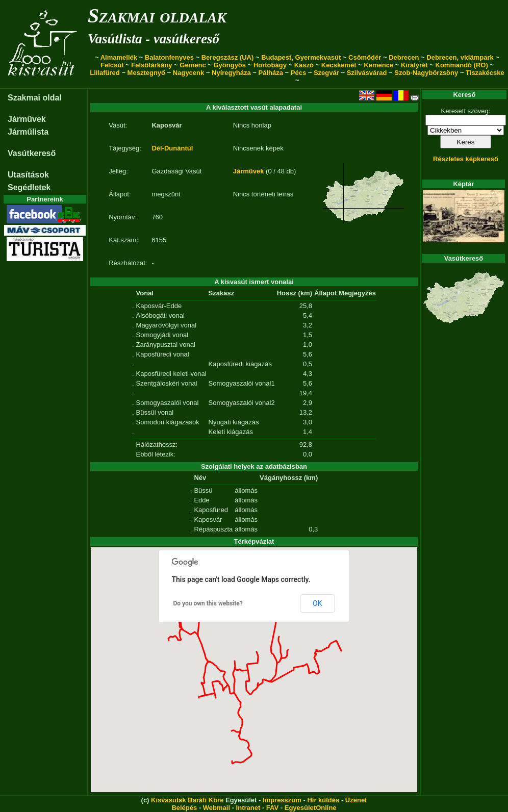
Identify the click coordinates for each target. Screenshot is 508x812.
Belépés (184, 808)
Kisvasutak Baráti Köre (187, 800)
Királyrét (414, 65)
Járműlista (28, 132)
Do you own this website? (208, 603)
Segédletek (29, 187)
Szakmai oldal (35, 98)
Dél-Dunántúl (172, 148)
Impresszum (282, 800)
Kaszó (304, 65)
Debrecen (404, 57)
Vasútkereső (32, 153)
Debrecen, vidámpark (460, 57)
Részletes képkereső (466, 159)
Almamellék (119, 57)
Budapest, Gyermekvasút (301, 57)
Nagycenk (188, 73)
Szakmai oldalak (157, 16)
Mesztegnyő (146, 73)
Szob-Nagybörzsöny (426, 73)
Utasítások (28, 175)
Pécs (298, 73)
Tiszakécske (485, 73)
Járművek (27, 119)
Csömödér (365, 57)
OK (317, 603)
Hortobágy (270, 65)
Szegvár (326, 73)
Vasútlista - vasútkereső (154, 39)
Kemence (378, 65)
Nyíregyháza (231, 73)
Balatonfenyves (169, 57)
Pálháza (271, 73)
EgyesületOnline (311, 808)
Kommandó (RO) (462, 65)
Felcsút (112, 65)
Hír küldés (323, 800)
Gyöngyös (230, 65)
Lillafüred (105, 73)
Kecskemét (339, 65)
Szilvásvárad (367, 73)
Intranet (248, 808)
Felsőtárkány (151, 65)
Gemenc (193, 65)
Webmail (217, 808)
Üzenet (356, 800)
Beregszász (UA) (228, 57)
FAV (272, 808)
